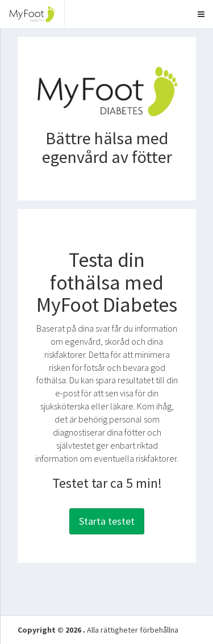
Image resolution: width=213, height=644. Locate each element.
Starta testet (107, 521)
